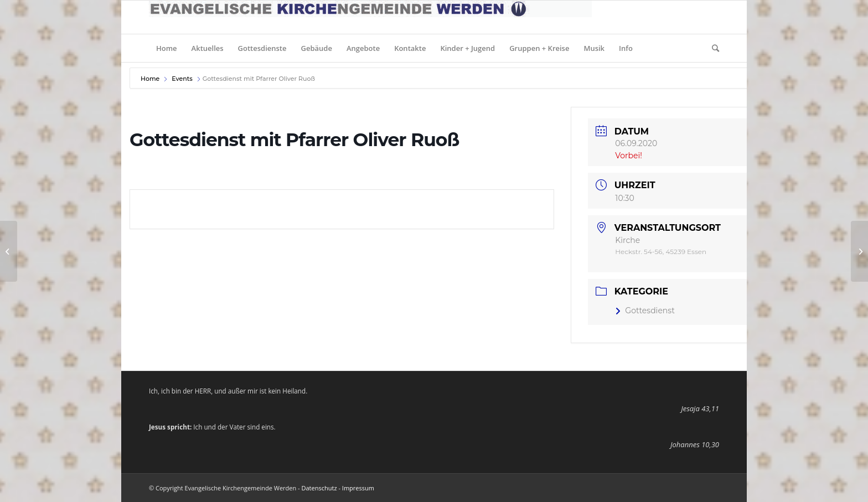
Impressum (358, 488)
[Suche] (712, 48)
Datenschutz (319, 488)
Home (151, 79)
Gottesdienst (645, 310)
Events (182, 79)
